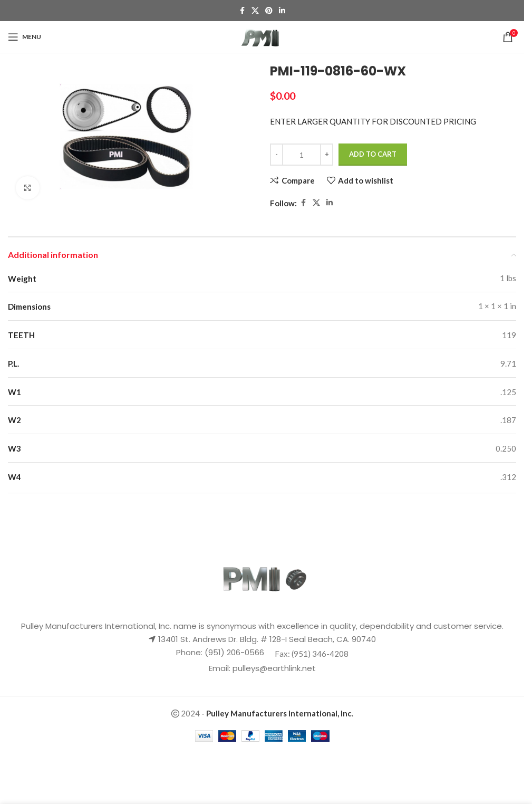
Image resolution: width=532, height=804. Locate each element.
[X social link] (255, 11)
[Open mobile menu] (25, 37)
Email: (221, 668)
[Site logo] (262, 36)
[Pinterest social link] (269, 11)
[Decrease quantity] (277, 155)
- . (277, 713)
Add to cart (373, 154)
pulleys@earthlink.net (274, 668)
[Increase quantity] (327, 155)
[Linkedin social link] (282, 11)
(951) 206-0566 (233, 652)
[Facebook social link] (242, 11)
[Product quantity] (302, 155)
